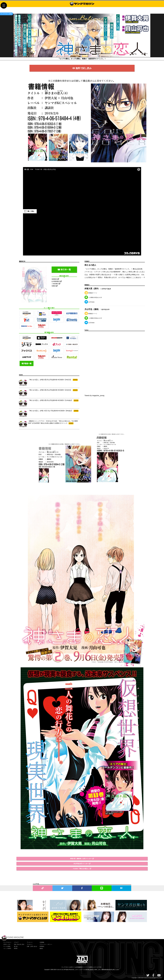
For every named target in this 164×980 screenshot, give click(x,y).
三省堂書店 (56, 284)
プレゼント (30, 944)
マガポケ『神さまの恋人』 (82, 869)
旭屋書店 (55, 279)
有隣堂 (55, 286)
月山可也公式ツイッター (82, 864)
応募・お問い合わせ (32, 946)
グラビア (16, 942)
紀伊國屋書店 (57, 281)
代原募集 (42, 942)
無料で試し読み (82, 68)
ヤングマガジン (7, 942)
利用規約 (42, 946)
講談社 (41, 948)
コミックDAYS (7, 948)
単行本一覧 (64, 270)
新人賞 (16, 946)
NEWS (16, 948)
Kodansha (59, 970)
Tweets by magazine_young (94, 396)
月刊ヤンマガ (7, 944)
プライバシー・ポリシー (46, 944)
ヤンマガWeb (7, 946)
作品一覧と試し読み (19, 944)
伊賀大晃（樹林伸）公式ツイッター (82, 859)
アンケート (30, 942)
